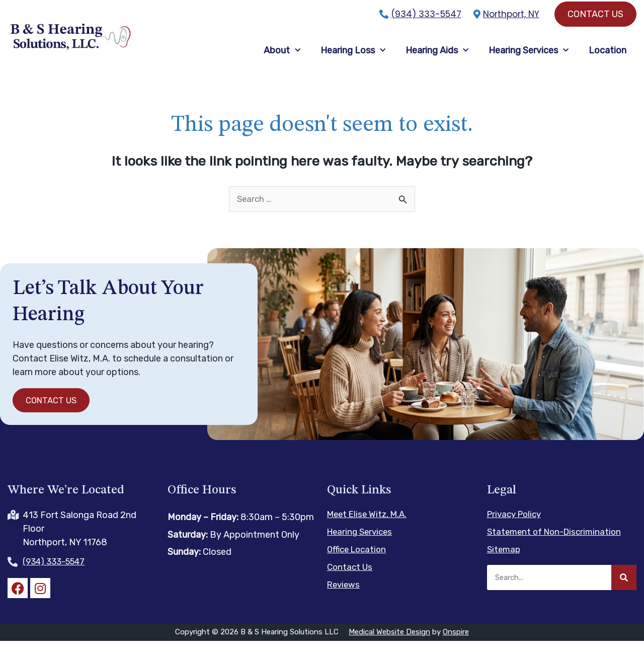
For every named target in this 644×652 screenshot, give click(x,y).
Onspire (456, 643)
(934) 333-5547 (426, 14)
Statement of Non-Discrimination (557, 542)
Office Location (359, 559)
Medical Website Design (389, 643)
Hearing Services (529, 55)
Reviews (344, 595)
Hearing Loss (353, 55)
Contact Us (351, 577)
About (282, 55)
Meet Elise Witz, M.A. (369, 524)
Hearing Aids (437, 55)
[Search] (624, 588)
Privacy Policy (516, 524)
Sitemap (505, 559)
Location (608, 55)
